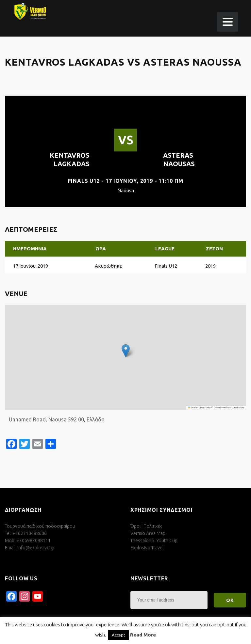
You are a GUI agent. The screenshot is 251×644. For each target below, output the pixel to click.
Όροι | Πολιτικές (146, 526)
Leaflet (193, 408)
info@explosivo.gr (36, 548)
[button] (126, 351)
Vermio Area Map (148, 533)
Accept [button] (118, 635)
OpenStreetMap (222, 408)
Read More (143, 635)
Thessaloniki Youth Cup (154, 541)
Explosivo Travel (147, 548)
